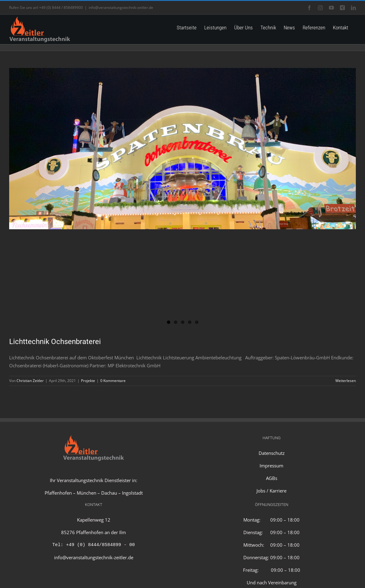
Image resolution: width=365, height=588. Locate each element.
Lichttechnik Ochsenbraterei (55, 342)
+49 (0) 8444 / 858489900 (61, 7)
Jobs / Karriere (271, 491)
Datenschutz (272, 453)
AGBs (272, 478)
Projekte (88, 381)
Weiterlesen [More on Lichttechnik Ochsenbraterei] (346, 381)
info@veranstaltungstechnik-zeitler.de (121, 7)
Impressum (271, 466)
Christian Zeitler (30, 381)
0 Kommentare (113, 381)
